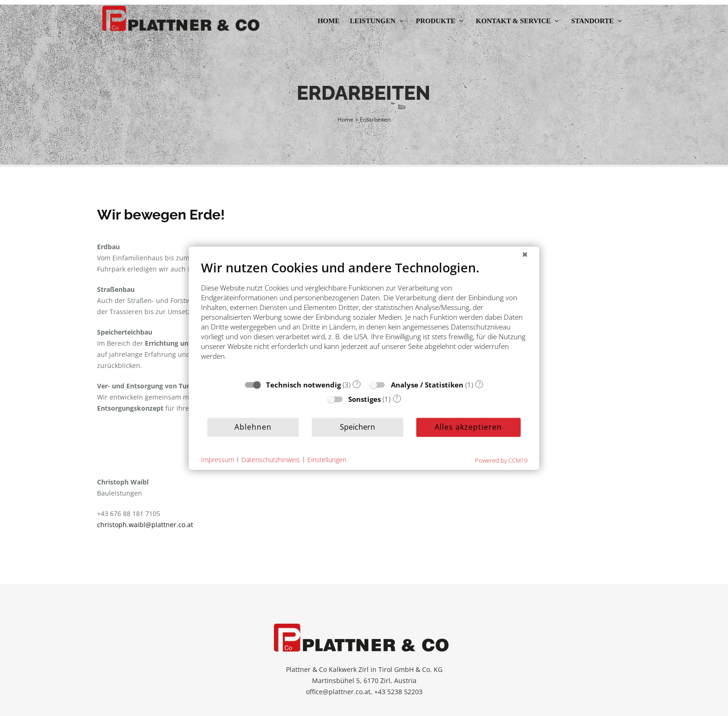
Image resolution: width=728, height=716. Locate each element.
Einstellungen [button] (327, 460)
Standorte (598, 21)
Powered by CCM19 (501, 460)
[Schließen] (525, 254)
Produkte (441, 21)
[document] (364, 317)
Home (329, 21)
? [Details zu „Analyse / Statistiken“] (479, 384)
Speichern (357, 427)
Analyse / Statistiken (427, 384)
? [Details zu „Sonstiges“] (397, 398)
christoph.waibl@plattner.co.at (145, 525)
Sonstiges (364, 399)
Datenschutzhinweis (271, 460)
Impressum (218, 460)
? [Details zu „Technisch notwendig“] (357, 384)
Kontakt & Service (518, 21)
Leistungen (377, 21)
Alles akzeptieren (468, 427)
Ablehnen (253, 427)
